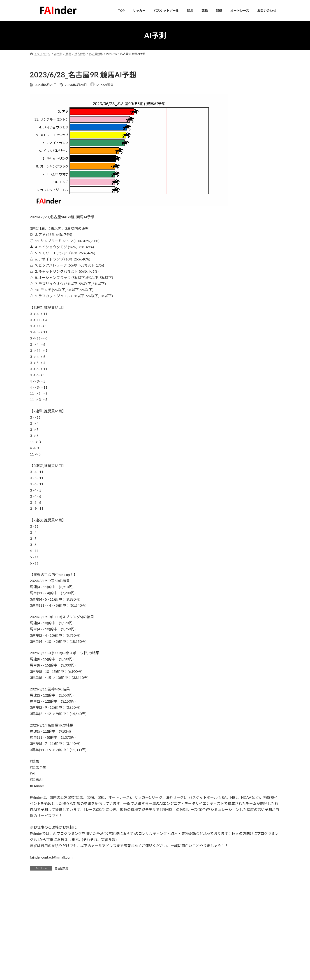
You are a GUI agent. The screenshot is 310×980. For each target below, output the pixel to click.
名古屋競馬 (61, 868)
